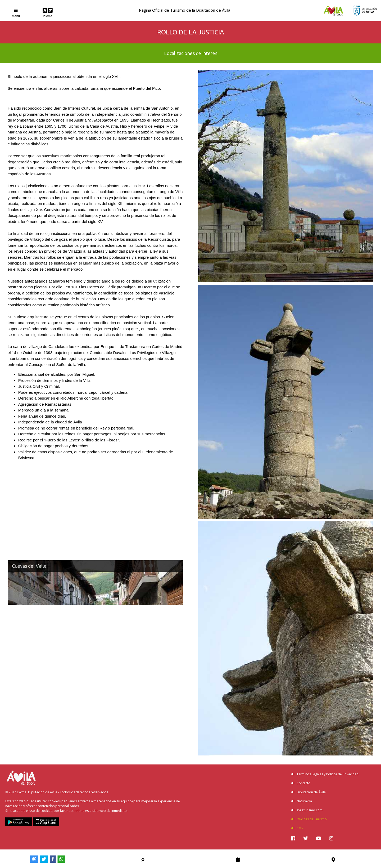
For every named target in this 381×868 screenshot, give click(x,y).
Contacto (301, 783)
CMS (297, 828)
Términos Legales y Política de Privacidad (325, 774)
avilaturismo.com (307, 810)
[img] (293, 838)
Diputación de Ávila (308, 792)
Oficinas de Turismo (309, 819)
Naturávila (301, 801)
